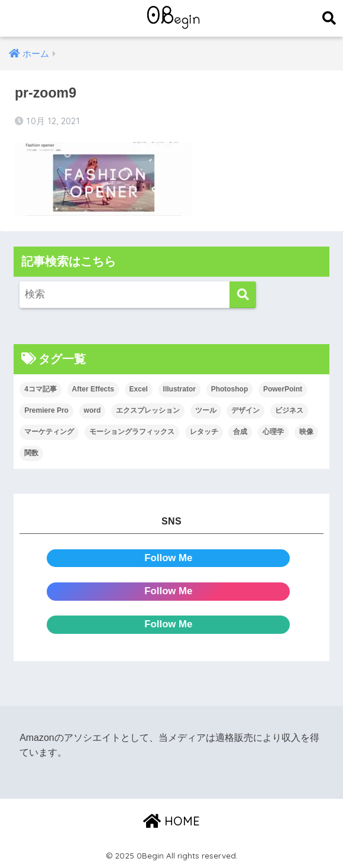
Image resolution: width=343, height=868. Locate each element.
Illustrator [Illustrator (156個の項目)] (179, 389)
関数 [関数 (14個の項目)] (31, 453)
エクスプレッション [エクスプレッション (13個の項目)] (148, 410)
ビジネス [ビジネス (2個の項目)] (289, 410)
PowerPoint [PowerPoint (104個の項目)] (283, 389)
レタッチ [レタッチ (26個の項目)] (204, 432)
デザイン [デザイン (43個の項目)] (245, 410)
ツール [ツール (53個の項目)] (206, 410)
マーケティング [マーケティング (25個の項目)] (49, 432)
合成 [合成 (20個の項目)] (240, 432)
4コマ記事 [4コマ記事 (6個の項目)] (41, 389)
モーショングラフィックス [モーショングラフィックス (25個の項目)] (132, 432)
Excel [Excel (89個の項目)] (139, 389)
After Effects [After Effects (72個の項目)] (93, 389)
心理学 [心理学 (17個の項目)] (273, 432)
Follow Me (168, 558)
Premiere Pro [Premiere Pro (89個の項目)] (46, 410)
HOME (171, 821)
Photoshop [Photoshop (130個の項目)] (230, 389)
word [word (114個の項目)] (93, 410)
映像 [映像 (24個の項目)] (306, 432)
